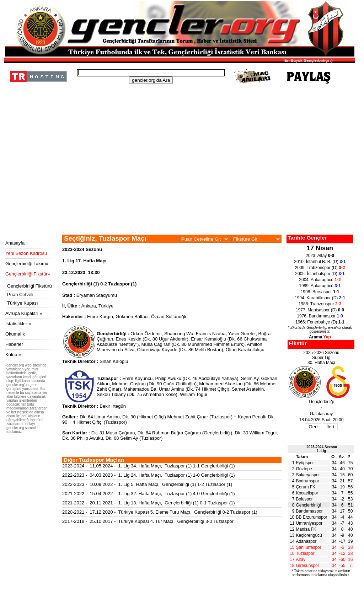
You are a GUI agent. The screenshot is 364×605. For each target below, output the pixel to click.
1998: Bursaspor (320, 292)
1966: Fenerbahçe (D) (320, 322)
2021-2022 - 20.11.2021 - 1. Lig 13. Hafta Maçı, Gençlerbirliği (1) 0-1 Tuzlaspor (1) (149, 503)
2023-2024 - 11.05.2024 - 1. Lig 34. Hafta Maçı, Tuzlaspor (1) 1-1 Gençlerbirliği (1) (149, 466)
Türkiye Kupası (23, 303)
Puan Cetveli (20, 295)
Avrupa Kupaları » (24, 313)
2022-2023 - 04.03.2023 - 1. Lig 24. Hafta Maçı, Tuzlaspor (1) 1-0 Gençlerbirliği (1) (149, 475)
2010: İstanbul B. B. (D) (320, 262)
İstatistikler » (18, 324)
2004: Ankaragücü (320, 280)
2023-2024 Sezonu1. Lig (322, 449)
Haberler (14, 344)
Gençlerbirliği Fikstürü (30, 286)
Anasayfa (15, 243)
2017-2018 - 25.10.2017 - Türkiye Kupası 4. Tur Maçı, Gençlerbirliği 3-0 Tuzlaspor (148, 521)
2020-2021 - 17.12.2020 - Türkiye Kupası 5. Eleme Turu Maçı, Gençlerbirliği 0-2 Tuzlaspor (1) (160, 512)
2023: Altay (320, 256)
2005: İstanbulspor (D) (320, 274)
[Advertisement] (178, 181)
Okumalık (15, 334)
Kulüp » (13, 355)
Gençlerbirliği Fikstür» (28, 274)
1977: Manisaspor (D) (320, 310)
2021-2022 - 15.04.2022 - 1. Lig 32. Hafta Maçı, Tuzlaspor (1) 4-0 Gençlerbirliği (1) (149, 494)
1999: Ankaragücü (320, 286)
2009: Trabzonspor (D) (320, 268)
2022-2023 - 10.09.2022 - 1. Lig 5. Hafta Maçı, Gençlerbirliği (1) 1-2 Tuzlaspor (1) (147, 484)
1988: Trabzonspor (320, 304)
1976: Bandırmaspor (320, 316)
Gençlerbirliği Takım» (27, 264)
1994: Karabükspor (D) (320, 298)
